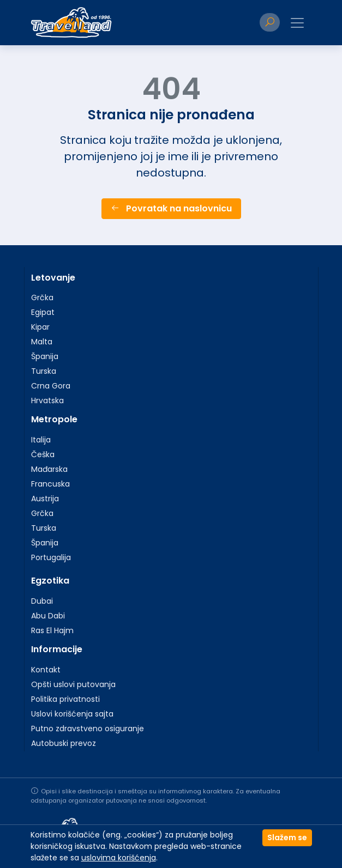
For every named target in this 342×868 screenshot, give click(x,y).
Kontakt (46, 670)
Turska (44, 371)
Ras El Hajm (52, 630)
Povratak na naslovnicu (171, 208)
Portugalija (51, 557)
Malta (42, 342)
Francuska (50, 484)
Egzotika (50, 581)
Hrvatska (47, 400)
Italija (41, 440)
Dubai (42, 601)
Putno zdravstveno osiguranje (88, 729)
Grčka (42, 298)
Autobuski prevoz (64, 743)
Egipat (43, 312)
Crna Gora (51, 386)
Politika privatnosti (65, 699)
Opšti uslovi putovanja (73, 684)
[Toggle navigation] (297, 23)
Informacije (57, 649)
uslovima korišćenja (119, 858)
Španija (45, 356)
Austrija (45, 499)
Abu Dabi (48, 616)
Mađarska (49, 469)
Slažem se (287, 837)
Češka (43, 454)
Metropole (54, 419)
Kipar (40, 327)
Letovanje (53, 278)
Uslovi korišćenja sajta (72, 714)
